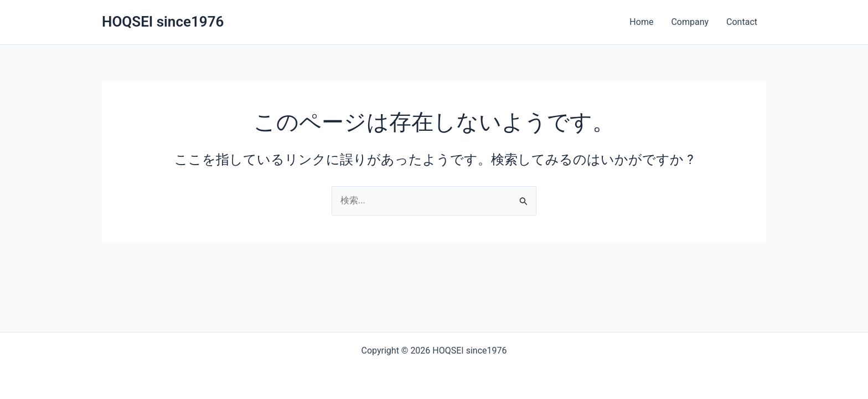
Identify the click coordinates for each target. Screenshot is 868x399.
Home (641, 22)
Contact (742, 22)
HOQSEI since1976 (163, 22)
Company (690, 22)
